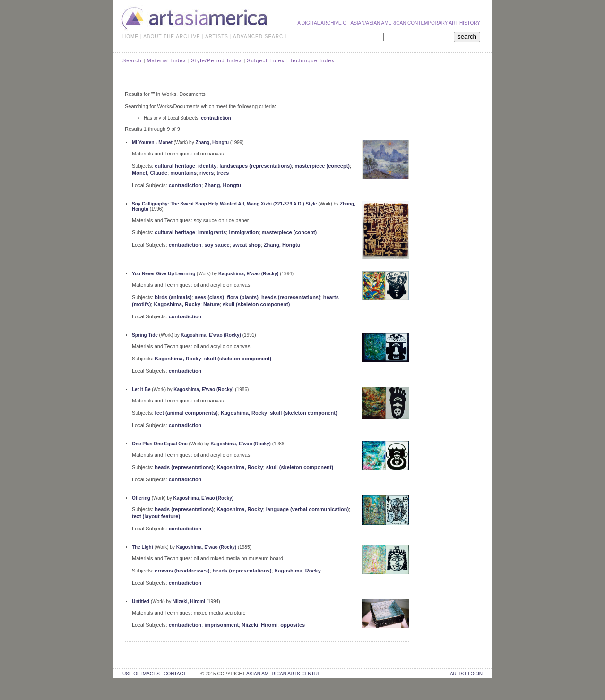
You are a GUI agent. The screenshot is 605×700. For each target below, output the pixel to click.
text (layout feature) (156, 516)
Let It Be (141, 389)
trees (223, 173)
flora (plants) (243, 297)
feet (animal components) (186, 413)
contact (175, 674)
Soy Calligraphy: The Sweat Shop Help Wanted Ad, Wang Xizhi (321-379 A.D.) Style (224, 204)
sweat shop (247, 245)
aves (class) (209, 297)
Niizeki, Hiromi (189, 602)
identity (207, 166)
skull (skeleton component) (256, 304)
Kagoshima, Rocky (177, 304)
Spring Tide (145, 335)
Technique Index (312, 60)
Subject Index (266, 60)
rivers (207, 173)
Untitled (141, 602)
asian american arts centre (284, 674)
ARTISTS (217, 37)
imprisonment (221, 625)
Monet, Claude (150, 173)
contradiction (216, 118)
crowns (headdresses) (182, 571)
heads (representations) (291, 297)
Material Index (167, 60)
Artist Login (466, 674)
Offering (141, 498)
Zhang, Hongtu (212, 142)
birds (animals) (173, 297)
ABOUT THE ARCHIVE (172, 37)
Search (132, 60)
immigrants (212, 232)
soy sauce (217, 245)
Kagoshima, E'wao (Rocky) (248, 274)
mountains (183, 173)
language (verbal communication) (307, 509)
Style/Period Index (216, 60)
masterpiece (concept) (322, 166)
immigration (244, 232)
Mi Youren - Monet (152, 142)
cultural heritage (175, 166)
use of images (141, 674)
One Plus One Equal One (160, 444)
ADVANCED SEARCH (260, 37)
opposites (293, 625)
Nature (212, 304)
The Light (143, 547)
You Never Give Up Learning (164, 274)
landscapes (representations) (255, 166)
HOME (130, 37)
